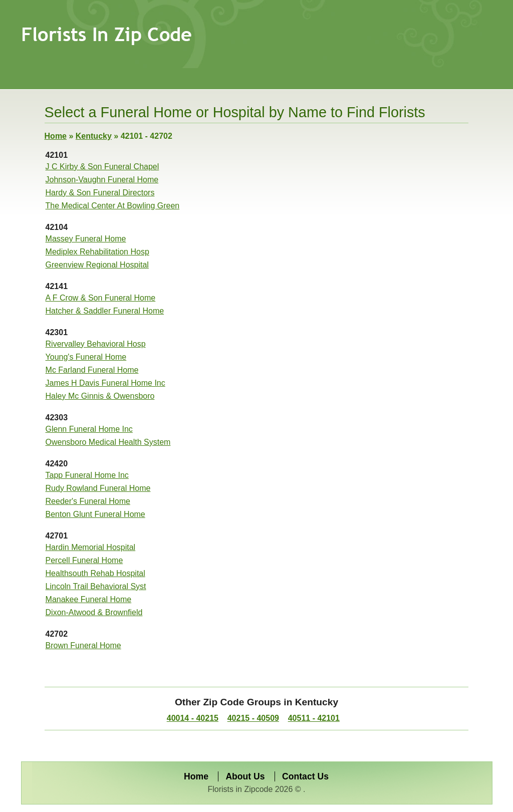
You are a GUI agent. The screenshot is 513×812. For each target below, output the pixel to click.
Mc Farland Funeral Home (92, 370)
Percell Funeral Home (84, 560)
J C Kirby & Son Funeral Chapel (102, 167)
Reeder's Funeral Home (88, 501)
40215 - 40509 (253, 718)
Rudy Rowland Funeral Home (98, 488)
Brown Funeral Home (83, 645)
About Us (245, 776)
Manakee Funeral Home (89, 599)
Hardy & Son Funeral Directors (100, 193)
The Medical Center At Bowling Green (113, 206)
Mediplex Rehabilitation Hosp (97, 252)
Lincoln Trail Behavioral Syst (96, 586)
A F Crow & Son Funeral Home (101, 298)
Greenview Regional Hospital (97, 265)
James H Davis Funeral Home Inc (105, 383)
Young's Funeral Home (86, 357)
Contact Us (305, 776)
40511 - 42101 (314, 718)
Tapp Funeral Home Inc (87, 475)
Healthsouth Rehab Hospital (95, 573)
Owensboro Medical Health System (108, 442)
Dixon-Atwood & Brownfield (94, 612)
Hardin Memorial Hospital (91, 547)
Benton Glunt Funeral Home (95, 514)
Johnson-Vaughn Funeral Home (102, 180)
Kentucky (94, 136)
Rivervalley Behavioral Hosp (96, 344)
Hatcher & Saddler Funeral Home (105, 311)
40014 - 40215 (193, 718)
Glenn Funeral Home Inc (89, 429)
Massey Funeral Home (86, 239)
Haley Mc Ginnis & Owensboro (100, 396)
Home (56, 136)
